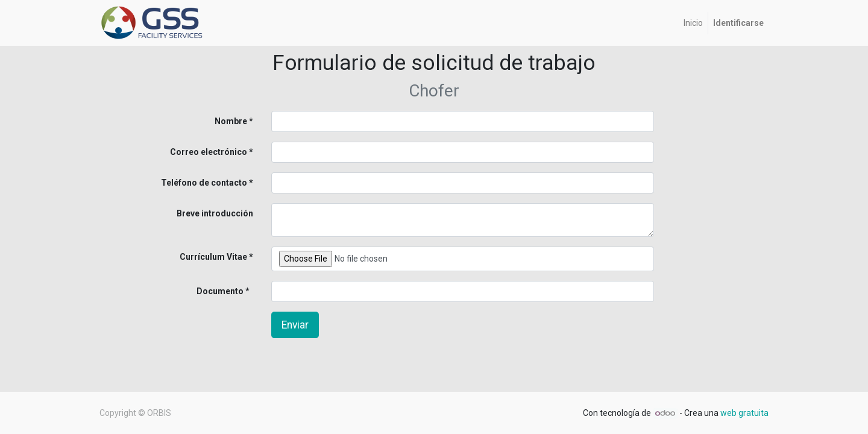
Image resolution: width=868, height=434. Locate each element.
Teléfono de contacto (204, 183)
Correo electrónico (209, 152)
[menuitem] (693, 23)
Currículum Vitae (213, 257)
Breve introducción (215, 213)
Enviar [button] (295, 325)
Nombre (231, 121)
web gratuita (744, 413)
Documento (200, 291)
